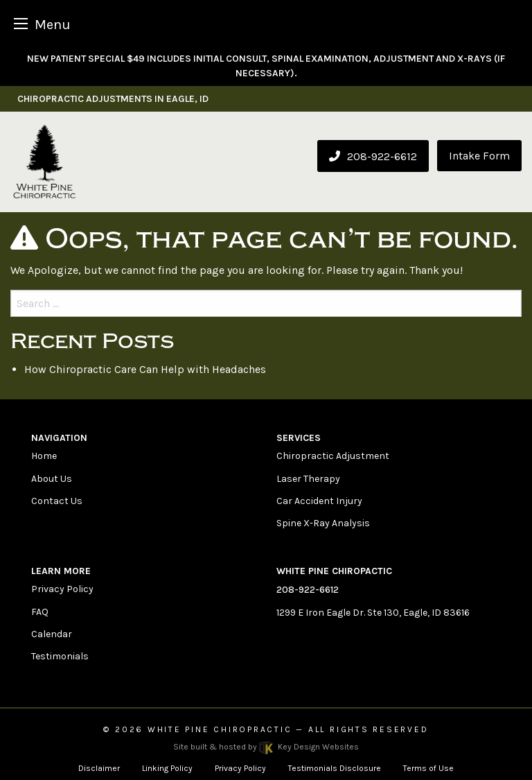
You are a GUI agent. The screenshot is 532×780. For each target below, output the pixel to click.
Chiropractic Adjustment (333, 456)
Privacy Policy (62, 589)
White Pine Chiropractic (220, 729)
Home (44, 456)
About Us (52, 479)
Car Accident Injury (319, 501)
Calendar (52, 634)
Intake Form (479, 156)
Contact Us (57, 501)
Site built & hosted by (266, 747)
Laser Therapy (308, 479)
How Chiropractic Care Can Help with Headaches (145, 369)
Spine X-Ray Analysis (323, 523)
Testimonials (60, 656)
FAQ (40, 612)
